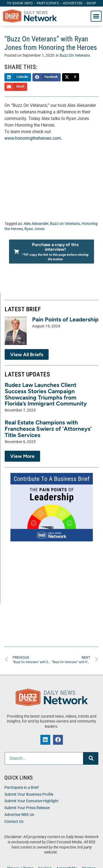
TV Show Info (20, 3)
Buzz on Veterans (65, 224)
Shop (91, 3)
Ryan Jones (34, 229)
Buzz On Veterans (75, 55)
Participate (48, 3)
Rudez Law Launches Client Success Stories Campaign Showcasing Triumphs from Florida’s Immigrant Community (46, 394)
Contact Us (14, 822)
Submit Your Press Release (27, 808)
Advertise (73, 3)
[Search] (91, 758)
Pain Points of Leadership (65, 319)
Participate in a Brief (22, 788)
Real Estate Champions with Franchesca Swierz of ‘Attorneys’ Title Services (48, 429)
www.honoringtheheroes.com (33, 138)
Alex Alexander (36, 224)
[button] (96, 16)
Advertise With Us (19, 815)
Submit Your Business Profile (29, 794)
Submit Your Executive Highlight (31, 801)
